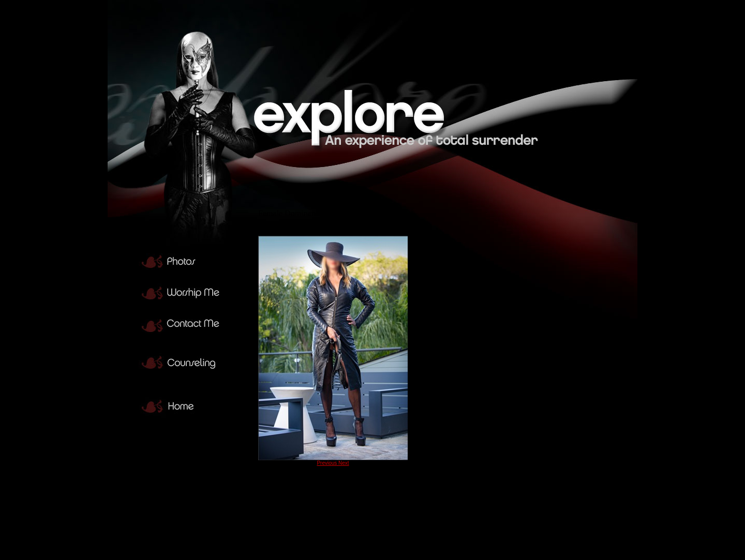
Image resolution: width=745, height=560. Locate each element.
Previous (327, 463)
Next (344, 463)
